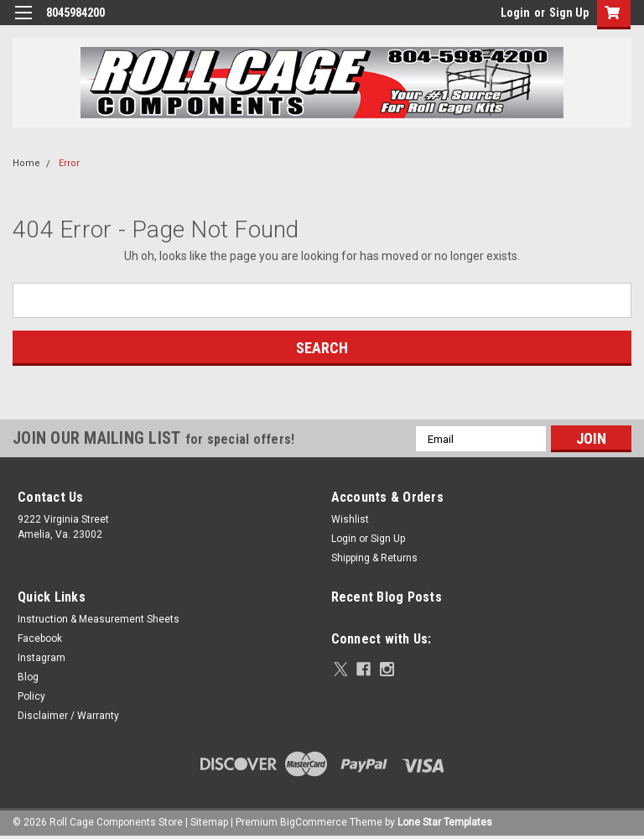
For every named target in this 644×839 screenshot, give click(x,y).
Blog (28, 677)
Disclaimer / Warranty (68, 716)
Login (515, 13)
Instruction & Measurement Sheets (99, 619)
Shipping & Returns (374, 558)
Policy (31, 696)
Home (26, 163)
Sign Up (569, 13)
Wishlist (350, 519)
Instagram (42, 658)
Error (69, 163)
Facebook (40, 638)
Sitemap (209, 822)
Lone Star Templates (445, 822)
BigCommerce (314, 822)
